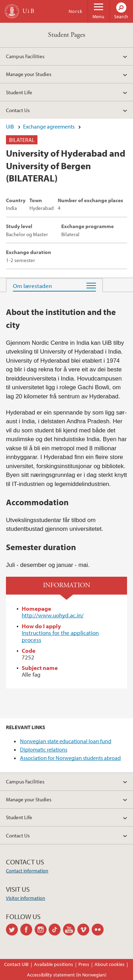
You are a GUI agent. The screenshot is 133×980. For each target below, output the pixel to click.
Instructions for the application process (60, 636)
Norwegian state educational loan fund (66, 741)
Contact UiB (16, 964)
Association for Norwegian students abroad (70, 758)
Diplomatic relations (44, 749)
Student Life (19, 92)
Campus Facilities (25, 56)
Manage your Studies (29, 74)
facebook (27, 930)
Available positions (54, 964)
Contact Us (18, 110)
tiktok (56, 930)
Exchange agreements (49, 126)
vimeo (85, 930)
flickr (99, 930)
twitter (13, 930)
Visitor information (26, 898)
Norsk (76, 11)
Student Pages (66, 35)
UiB (10, 126)
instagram (42, 930)
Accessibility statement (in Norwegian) (67, 975)
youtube (70, 930)
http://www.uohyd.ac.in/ (53, 615)
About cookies (110, 964)
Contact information (27, 871)
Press (84, 964)
